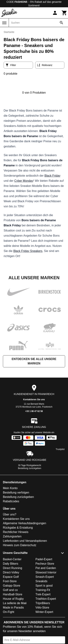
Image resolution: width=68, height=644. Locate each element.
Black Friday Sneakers (28, 251)
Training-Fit (43, 590)
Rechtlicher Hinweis (16, 532)
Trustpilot (60, 449)
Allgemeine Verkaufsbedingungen (24, 523)
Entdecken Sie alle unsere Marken (34, 361)
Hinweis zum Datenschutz (20, 545)
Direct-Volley (11, 572)
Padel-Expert (44, 559)
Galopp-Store (12, 586)
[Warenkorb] (64, 13)
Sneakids (42, 581)
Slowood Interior (46, 572)
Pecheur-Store (45, 564)
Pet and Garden (46, 568)
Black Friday (52, 176)
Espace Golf (11, 577)
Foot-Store (10, 581)
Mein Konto (10, 488)
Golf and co (10, 590)
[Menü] (4, 23)
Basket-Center (12, 559)
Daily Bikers (11, 564)
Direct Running (13, 568)
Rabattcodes (11, 501)
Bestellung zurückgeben (30, 468)
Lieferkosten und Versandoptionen (25, 541)
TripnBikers (43, 603)
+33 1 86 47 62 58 (34, 411)
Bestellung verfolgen (16, 493)
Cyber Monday (24, 181)
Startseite (9, 32)
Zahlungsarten (12, 536)
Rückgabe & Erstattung (18, 528)
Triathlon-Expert (46, 599)
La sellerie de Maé (15, 603)
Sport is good (44, 586)
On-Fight (9, 612)
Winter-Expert (44, 612)
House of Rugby (13, 599)
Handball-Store (13, 594)
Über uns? (10, 514)
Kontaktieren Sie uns (34, 400)
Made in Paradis (13, 608)
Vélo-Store (42, 608)
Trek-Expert (43, 594)
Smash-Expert (45, 577)
